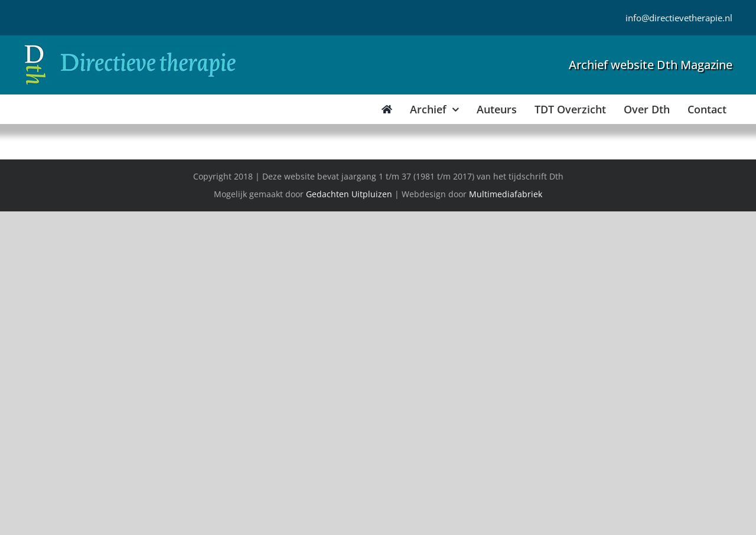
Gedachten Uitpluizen (349, 194)
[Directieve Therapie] (130, 47)
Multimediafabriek (506, 194)
